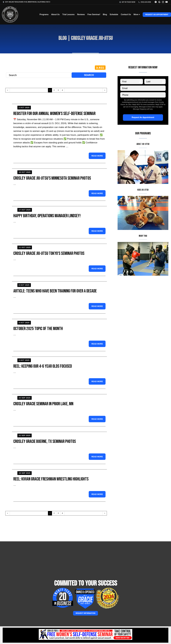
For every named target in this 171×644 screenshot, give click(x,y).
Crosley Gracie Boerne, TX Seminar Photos (45, 441)
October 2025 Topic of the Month (38, 329)
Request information (86, 613)
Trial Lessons (68, 14)
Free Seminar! (94, 14)
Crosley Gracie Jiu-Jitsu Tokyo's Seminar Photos (49, 253)
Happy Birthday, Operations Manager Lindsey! (47, 216)
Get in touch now (127, 2)
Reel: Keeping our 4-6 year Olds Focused (43, 366)
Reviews (81, 14)
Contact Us (126, 14)
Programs (44, 14)
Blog (105, 14)
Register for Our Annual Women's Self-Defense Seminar (54, 114)
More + (137, 14)
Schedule (114, 14)
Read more (97, 156)
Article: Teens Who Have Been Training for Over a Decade (55, 291)
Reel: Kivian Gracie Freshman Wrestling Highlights (51, 479)
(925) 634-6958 (145, 2)
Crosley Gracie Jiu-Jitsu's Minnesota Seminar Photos (52, 178)
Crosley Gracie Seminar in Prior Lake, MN (43, 404)
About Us (55, 14)
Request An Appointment (157, 15)
